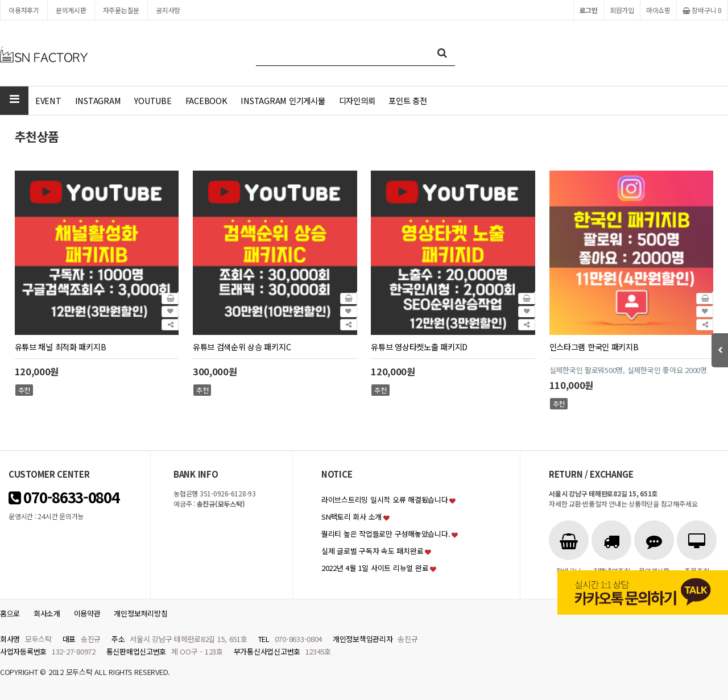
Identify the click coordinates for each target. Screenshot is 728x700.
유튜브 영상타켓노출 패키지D (419, 347)
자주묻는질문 (121, 10)
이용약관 (87, 613)
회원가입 (622, 10)
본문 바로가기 (0, 0)
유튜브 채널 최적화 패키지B (61, 347)
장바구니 (702, 10)
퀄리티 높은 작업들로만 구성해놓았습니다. (386, 534)
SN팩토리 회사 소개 (351, 517)
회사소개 (47, 613)
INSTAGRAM (98, 100)
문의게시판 (71, 10)
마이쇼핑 (658, 10)
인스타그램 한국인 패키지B (594, 347)
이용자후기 (24, 10)
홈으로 (10, 613)
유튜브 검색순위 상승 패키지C (242, 347)
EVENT (48, 100)
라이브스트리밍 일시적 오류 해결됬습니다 (385, 500)
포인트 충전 (408, 100)
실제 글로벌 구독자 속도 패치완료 (372, 551)
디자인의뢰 (357, 100)
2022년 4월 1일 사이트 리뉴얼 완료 (375, 568)
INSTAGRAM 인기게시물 (283, 100)
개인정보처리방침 (140, 613)
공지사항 (168, 10)
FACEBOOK (206, 100)
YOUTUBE (153, 100)
